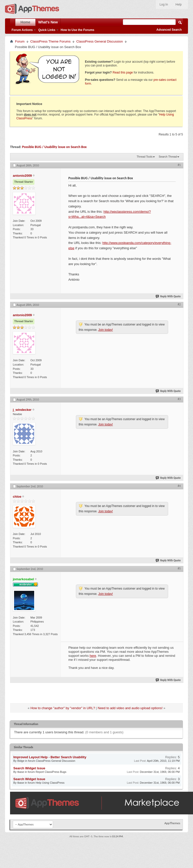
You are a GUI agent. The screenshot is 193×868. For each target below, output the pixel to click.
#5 (179, 568)
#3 (179, 399)
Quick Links (47, 30)
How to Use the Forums (77, 30)
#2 (179, 304)
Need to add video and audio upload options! (130, 708)
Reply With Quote (168, 296)
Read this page (123, 73)
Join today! (106, 330)
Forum (20, 41)
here (93, 656)
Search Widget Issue (29, 768)
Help (179, 5)
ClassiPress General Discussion (100, 41)
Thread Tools (145, 157)
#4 (179, 486)
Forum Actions (22, 30)
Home (26, 22)
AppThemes (172, 823)
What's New (48, 22)
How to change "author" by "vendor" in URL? (63, 708)
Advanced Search (169, 30)
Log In (164, 5)
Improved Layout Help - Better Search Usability (50, 757)
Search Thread (168, 157)
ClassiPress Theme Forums (51, 41)
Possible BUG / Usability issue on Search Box (54, 147)
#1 (179, 165)
